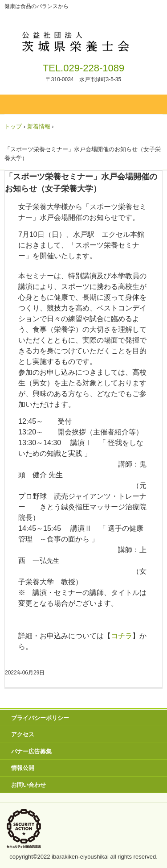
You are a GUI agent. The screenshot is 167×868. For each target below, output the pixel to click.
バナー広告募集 (31, 751)
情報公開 (23, 768)
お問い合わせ (29, 785)
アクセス (23, 734)
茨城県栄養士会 (83, 40)
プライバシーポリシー (40, 718)
